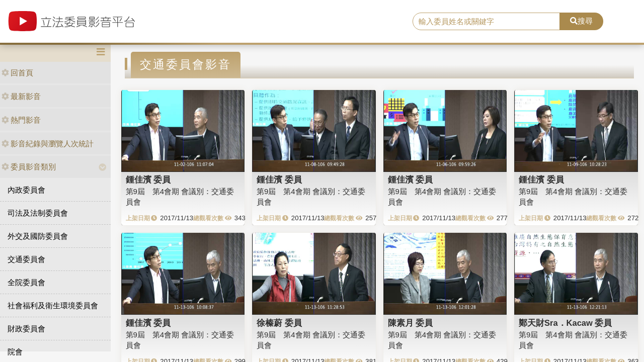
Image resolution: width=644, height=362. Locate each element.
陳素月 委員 (411, 323)
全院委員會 (26, 282)
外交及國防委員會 (38, 236)
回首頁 (17, 73)
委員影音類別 (29, 167)
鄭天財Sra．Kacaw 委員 (565, 323)
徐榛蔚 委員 (279, 323)
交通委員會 (26, 259)
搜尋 (581, 21)
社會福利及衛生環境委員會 (53, 305)
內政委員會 (26, 190)
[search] (486, 22)
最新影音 (21, 96)
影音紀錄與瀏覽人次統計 (48, 144)
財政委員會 (26, 329)
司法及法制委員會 (38, 213)
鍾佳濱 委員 (148, 179)
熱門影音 (21, 120)
